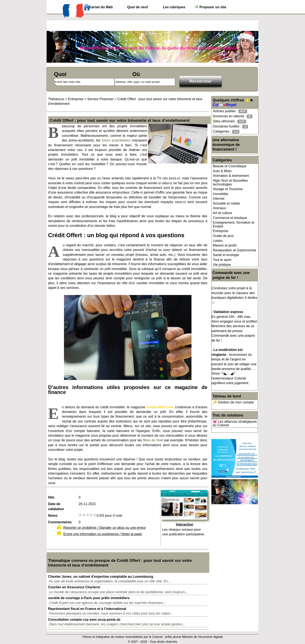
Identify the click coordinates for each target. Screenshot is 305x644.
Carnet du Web (101, 7)
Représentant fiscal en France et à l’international (87, 609)
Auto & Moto (222, 171)
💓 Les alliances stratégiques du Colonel (235, 423)
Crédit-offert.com (160, 407)
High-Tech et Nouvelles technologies (230, 182)
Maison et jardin (225, 245)
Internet (219, 199)
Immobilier (221, 194)
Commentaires (60, 522)
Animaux (219, 208)
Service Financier (100, 99)
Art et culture (223, 213)
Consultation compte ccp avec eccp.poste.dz (84, 620)
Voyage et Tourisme (228, 189)
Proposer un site (211, 7)
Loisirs (218, 241)
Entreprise (221, 231)
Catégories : (226, 132)
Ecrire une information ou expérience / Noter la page (103, 534)
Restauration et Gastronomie (235, 250)
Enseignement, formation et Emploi (234, 224)
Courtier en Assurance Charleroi (74, 587)
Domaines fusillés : (230, 127)
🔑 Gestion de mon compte (233, 402)
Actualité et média (226, 203)
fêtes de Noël (153, 440)
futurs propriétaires (116, 140)
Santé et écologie (226, 255)
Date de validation (56, 506)
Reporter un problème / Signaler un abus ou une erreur (105, 528)
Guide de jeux (223, 236)
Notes (53, 516)
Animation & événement (231, 176)
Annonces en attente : (233, 116)
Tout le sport (222, 260)
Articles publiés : (230, 111)
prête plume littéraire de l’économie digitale (194, 637)
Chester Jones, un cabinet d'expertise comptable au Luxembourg (101, 577)
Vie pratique (222, 265)
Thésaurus (56, 99)
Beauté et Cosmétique (230, 166)
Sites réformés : (229, 121)
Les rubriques (174, 7)
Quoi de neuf (137, 7)
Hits (51, 497)
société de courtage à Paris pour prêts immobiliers (89, 598)
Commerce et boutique (230, 218)
